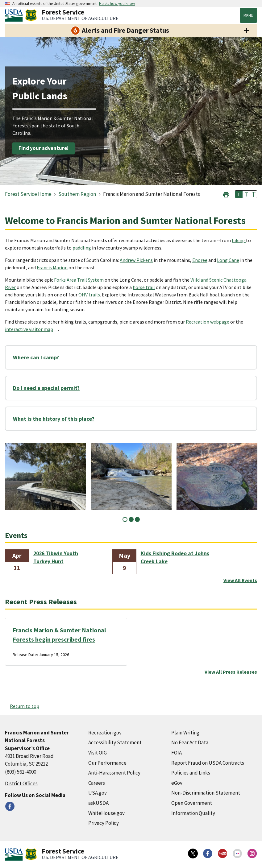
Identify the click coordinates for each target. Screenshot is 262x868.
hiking (239, 240)
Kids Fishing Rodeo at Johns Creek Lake (175, 557)
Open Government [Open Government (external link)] (192, 803)
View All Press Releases (231, 672)
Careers (97, 783)
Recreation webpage (208, 322)
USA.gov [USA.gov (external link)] (98, 793)
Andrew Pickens (136, 260)
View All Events (240, 580)
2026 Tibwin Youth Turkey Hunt (56, 557)
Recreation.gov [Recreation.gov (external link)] (105, 733)
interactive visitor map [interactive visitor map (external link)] (29, 329)
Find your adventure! (44, 148)
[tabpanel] (45, 477)
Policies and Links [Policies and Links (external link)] (191, 773)
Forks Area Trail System (78, 280)
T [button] (239, 194)
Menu (248, 15)
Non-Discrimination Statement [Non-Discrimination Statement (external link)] (206, 793)
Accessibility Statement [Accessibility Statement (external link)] (115, 742)
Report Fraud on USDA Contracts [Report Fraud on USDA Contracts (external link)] (208, 763)
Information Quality (193, 813)
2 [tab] (131, 519)
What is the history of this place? (54, 419)
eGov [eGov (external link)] (177, 783)
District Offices (21, 783)
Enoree (200, 260)
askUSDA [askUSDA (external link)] (98, 803)
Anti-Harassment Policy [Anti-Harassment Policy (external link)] (114, 773)
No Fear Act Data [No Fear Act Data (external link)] (190, 742)
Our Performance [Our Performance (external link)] (107, 763)
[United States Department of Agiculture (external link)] (15, 15)
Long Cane (228, 260)
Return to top (25, 706)
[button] (226, 194)
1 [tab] (125, 519)
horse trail (144, 287)
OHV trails (89, 295)
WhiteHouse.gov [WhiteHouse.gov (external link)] (106, 813)
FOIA (177, 753)
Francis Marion (52, 267)
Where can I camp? (36, 357)
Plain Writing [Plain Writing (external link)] (185, 733)
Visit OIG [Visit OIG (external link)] (98, 753)
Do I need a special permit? (46, 388)
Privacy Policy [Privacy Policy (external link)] (104, 823)
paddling (82, 248)
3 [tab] (137, 519)
